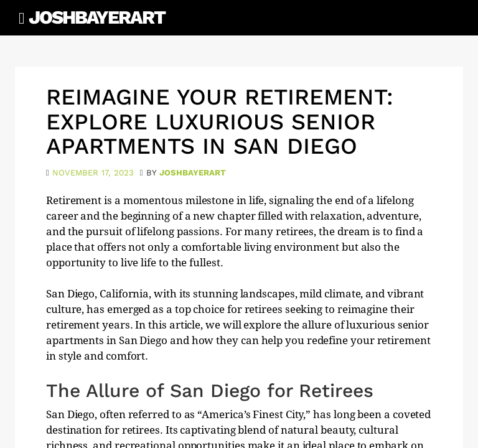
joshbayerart (193, 173)
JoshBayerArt (97, 17)
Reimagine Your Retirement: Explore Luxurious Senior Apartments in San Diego (220, 122)
